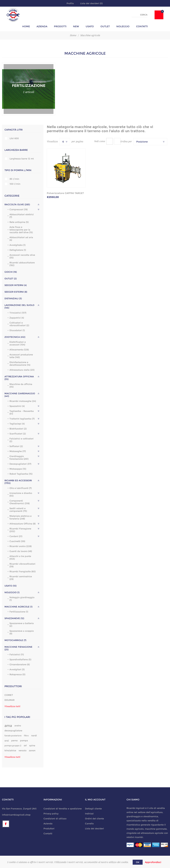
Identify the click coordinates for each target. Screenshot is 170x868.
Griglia (110, 141)
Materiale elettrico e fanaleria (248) (21, 517)
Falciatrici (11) (17, 654)
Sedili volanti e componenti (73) (18, 510)
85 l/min (14, 179)
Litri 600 (14, 138)
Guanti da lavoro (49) (21, 551)
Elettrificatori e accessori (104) (18, 343)
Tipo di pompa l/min (18, 170)
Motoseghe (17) (18, 451)
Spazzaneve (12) (14, 618)
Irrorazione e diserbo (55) (21, 494)
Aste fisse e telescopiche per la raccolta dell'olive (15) (21, 230)
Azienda (48, 823)
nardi (34, 736)
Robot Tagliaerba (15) (21, 474)
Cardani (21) (16, 536)
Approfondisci (153, 862)
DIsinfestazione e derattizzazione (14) (20, 364)
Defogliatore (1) (18, 250)
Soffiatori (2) (16, 446)
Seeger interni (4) (16, 285)
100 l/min (15, 184)
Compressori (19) (19, 209)
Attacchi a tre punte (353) (20, 557)
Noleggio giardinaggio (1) (22, 599)
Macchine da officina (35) (21, 385)
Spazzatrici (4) (17, 406)
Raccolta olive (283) (17, 204)
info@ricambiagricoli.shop (16, 815)
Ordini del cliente (94, 819)
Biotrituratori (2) (18, 429)
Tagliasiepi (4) (17, 424)
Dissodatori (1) (17, 330)
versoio (22, 751)
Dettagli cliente (93, 809)
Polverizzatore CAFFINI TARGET (65, 193)
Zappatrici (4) (17, 318)
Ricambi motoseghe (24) (23, 401)
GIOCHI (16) (11, 272)
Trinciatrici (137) (18, 313)
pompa (24, 741)
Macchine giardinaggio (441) (20, 395)
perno (14, 741)
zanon (32, 751)
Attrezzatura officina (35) (19, 378)
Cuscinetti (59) (17, 541)
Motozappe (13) (18, 469)
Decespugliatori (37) (20, 464)
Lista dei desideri (94, 828)
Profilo (70, 3)
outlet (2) (11, 278)
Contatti (48, 833)
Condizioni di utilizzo (55, 819)
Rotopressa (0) (17, 674)
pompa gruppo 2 (13, 746)
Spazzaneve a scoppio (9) (22, 632)
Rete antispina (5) (19, 222)
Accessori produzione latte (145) (21, 356)
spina (32, 746)
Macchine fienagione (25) (18, 648)
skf (25, 746)
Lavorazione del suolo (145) (19, 306)
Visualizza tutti (12, 706)
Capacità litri (14, 130)
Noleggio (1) (12, 592)
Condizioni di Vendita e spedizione (63, 809)
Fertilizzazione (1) (19, 612)
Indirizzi (89, 814)
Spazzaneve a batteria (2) (22, 625)
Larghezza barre (16, 150)
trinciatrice (10, 751)
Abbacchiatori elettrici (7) (22, 216)
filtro (26, 736)
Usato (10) (10, 586)
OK (138, 862)
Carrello (89, 823)
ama (8, 726)
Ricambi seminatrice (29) (21, 578)
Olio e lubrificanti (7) (21, 488)
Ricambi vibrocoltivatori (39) (22, 565)
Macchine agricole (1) (18, 607)
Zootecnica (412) (15, 337)
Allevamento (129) (19, 350)
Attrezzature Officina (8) (22, 524)
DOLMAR (9, 700)
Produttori (49, 828)
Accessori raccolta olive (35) (22, 256)
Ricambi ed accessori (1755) (18, 482)
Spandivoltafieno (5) (20, 659)
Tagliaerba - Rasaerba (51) (22, 412)
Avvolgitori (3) (17, 669)
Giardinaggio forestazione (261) (19, 457)
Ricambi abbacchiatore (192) (22, 264)
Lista (117, 141)
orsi (7, 741)
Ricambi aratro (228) (21, 546)
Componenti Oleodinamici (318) (20, 502)
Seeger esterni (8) (16, 292)
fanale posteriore (13, 736)
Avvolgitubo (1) (17, 245)
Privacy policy (51, 814)
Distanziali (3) (13, 298)
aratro (18, 726)
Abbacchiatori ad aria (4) (21, 239)
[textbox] (140, 15)
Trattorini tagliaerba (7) (22, 419)
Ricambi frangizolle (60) (22, 571)
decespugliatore (13, 731)
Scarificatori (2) (18, 434)
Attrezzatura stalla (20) (22, 370)
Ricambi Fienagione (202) (20, 530)
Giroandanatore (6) (20, 664)
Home (73, 35)
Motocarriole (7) (15, 640)
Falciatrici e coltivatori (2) (21, 440)
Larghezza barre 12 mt (22, 159)
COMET (9, 695)
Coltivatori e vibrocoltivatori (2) (19, 324)
